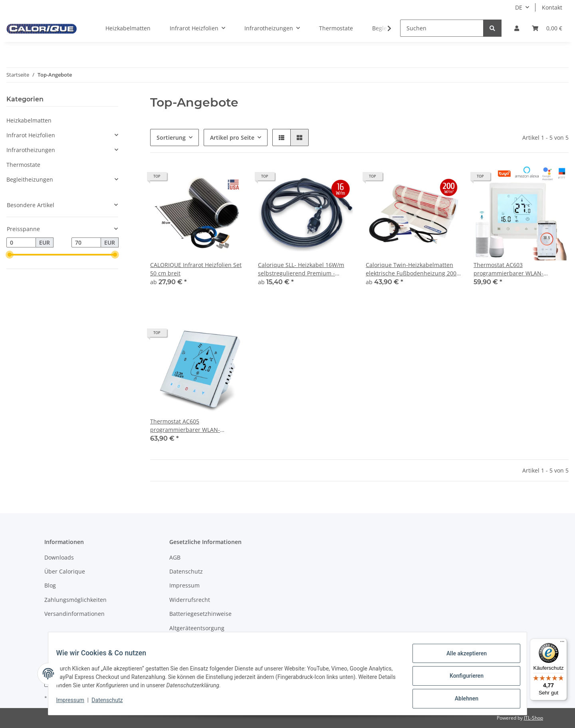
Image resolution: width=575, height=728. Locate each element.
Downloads (59, 557)
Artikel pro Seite (232, 137)
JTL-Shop (533, 718)
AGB (175, 557)
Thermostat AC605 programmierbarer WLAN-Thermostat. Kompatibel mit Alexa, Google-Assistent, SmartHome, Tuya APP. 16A (196, 426)
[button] (517, 28)
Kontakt (552, 7)
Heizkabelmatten (29, 120)
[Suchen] (442, 28)
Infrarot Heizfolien (31, 135)
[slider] (10, 255)
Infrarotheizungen (31, 150)
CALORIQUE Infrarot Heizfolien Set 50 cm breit (196, 269)
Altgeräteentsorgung (197, 628)
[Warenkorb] (547, 28)
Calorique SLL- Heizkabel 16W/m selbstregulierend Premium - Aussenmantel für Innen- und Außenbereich (301, 269)
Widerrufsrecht (190, 600)
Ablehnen (461, 700)
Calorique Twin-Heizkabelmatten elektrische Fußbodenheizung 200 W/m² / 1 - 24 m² (411, 269)
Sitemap (180, 642)
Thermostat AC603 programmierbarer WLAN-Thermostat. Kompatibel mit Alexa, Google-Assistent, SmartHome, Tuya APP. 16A (520, 269)
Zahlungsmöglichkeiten (75, 600)
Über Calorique (65, 571)
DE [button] (519, 7)
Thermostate (23, 165)
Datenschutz (186, 571)
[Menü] (562, 643)
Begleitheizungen (30, 179)
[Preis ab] (21, 243)
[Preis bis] (86, 243)
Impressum (184, 585)
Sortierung (171, 137)
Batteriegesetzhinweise (200, 614)
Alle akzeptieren (461, 658)
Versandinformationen (74, 614)
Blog (50, 585)
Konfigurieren (461, 679)
